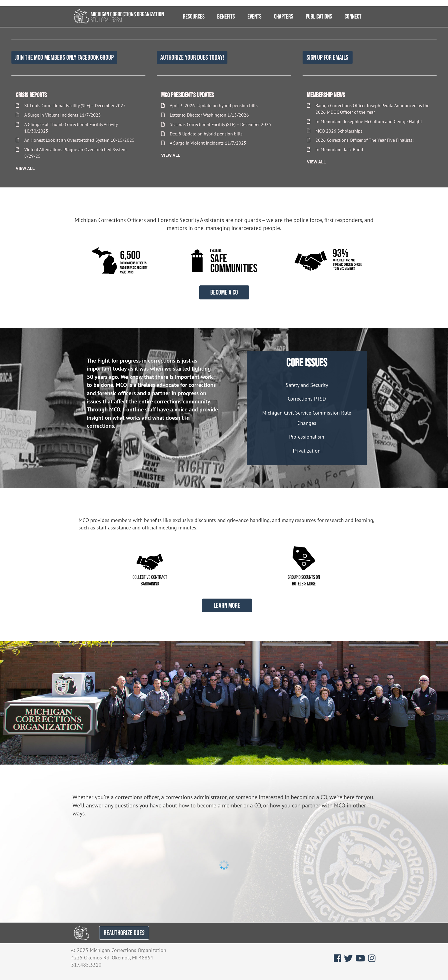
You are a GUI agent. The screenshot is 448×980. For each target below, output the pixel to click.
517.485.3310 (86, 965)
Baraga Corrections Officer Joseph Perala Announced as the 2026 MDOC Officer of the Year (368, 109)
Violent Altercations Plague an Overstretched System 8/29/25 (71, 153)
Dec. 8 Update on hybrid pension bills (202, 134)
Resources (194, 16)
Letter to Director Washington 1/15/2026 (205, 115)
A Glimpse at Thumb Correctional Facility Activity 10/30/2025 (67, 128)
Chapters (284, 16)
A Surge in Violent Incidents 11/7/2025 (58, 115)
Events (254, 16)
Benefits (226, 16)
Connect (353, 16)
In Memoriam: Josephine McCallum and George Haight (364, 121)
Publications (319, 16)
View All (25, 168)
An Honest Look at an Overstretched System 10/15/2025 (75, 140)
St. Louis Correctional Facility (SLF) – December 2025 (71, 105)
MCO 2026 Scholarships (335, 131)
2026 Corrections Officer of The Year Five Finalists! (360, 140)
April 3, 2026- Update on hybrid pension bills (209, 105)
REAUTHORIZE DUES (124, 933)
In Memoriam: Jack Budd (335, 149)
